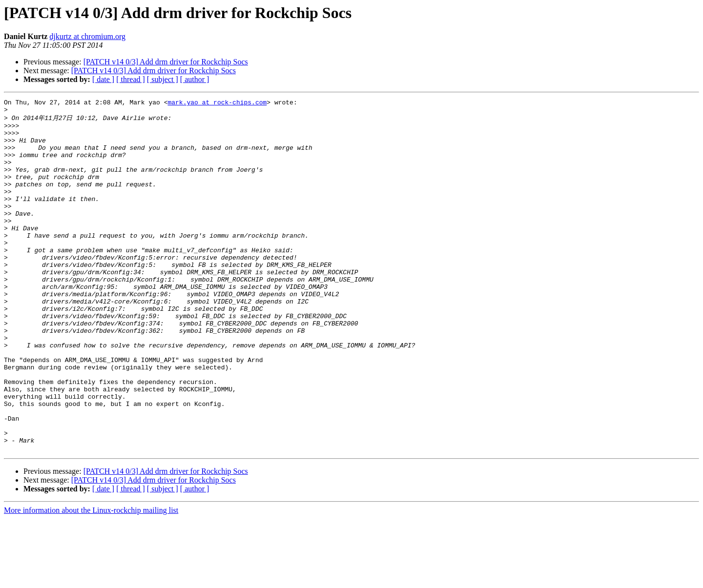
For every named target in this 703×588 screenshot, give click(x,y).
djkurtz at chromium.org (87, 36)
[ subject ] (163, 79)
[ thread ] (131, 79)
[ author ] (195, 79)
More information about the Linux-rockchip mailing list (91, 579)
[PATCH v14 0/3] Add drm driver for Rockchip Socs (166, 62)
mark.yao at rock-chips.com (217, 103)
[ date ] (103, 79)
